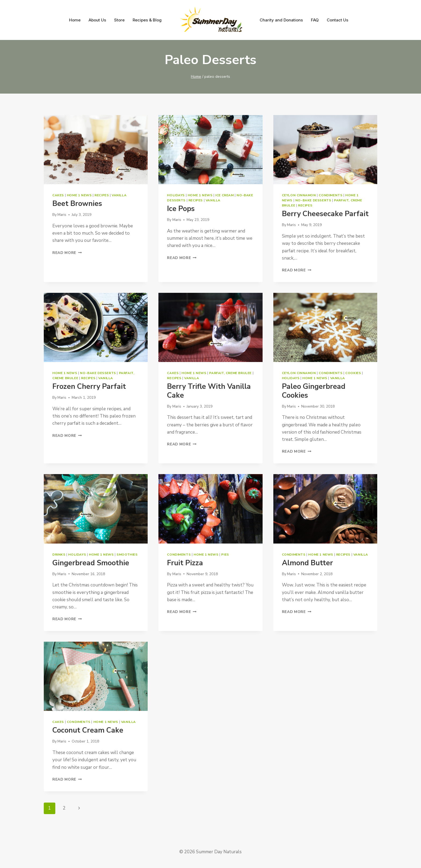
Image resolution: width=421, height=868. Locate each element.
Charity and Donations (281, 20)
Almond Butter (307, 563)
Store (119, 20)
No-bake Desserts (313, 200)
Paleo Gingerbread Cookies (314, 391)
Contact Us (337, 20)
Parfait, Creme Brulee (230, 373)
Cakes (58, 195)
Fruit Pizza (185, 563)
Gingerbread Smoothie (91, 563)
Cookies (353, 373)
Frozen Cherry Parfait (89, 387)
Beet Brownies (77, 204)
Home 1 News (79, 195)
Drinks (59, 555)
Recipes (102, 195)
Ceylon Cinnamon (299, 195)
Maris (62, 215)
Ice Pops (181, 209)
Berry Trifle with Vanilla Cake (209, 391)
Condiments (331, 195)
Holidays (176, 195)
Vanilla (119, 195)
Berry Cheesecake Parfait (325, 214)
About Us (97, 20)
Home (75, 20)
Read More (67, 253)
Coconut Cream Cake (88, 730)
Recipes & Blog (147, 20)
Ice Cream (224, 195)
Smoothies (127, 555)
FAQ (315, 20)
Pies (225, 555)
